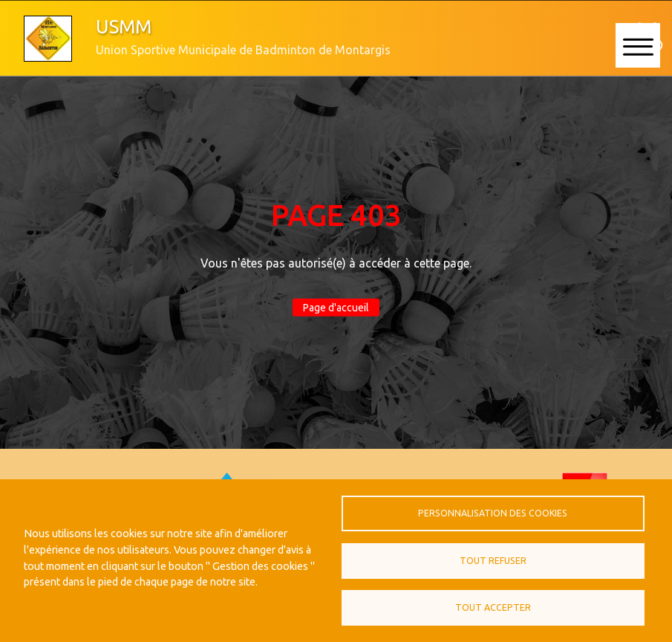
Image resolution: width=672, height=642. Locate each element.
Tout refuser (493, 561)
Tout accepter (493, 607)
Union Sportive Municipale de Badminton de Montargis (243, 50)
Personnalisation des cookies (493, 513)
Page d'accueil (336, 308)
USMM (124, 26)
